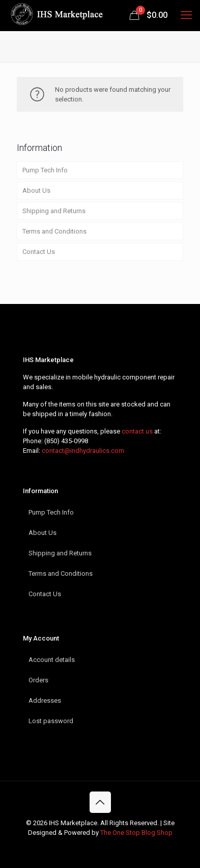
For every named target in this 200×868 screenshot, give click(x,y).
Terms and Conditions (54, 231)
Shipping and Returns (54, 211)
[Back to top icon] (100, 802)
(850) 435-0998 (66, 441)
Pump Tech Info (45, 170)
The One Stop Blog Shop (136, 833)
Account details (52, 660)
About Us (36, 190)
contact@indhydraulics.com (83, 451)
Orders (38, 680)
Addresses (45, 700)
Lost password (51, 721)
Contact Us (39, 252)
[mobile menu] (186, 15)
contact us (137, 431)
